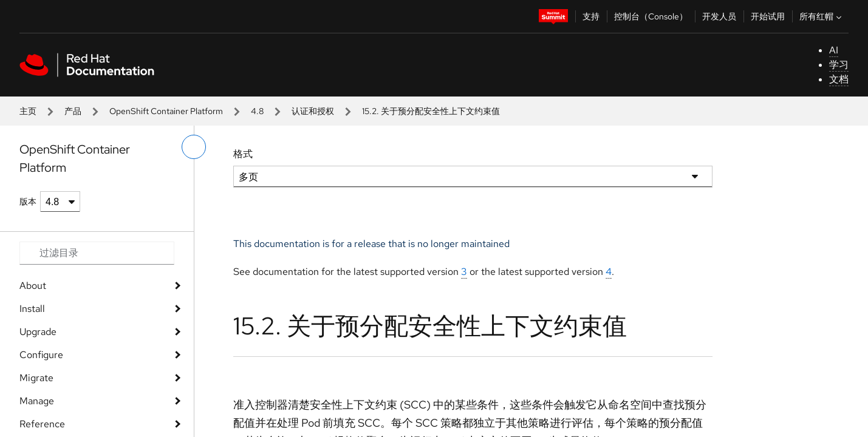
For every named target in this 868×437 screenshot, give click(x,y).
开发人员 (719, 16)
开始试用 (768, 16)
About (33, 286)
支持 (591, 16)
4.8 (257, 111)
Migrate (36, 378)
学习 (839, 65)
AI (834, 50)
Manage (37, 401)
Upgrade (38, 332)
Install (32, 309)
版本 (28, 202)
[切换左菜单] (194, 147)
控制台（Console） (651, 16)
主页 (28, 111)
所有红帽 (822, 16)
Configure (41, 355)
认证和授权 (313, 111)
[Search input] (97, 253)
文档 (839, 79)
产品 (73, 111)
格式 (243, 154)
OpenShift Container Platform (166, 111)
